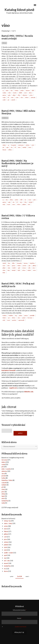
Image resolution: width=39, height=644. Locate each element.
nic (25, 200)
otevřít (13, 100)
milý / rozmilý (6, 469)
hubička (11, 315)
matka (4, 93)
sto (12, 147)
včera (19, 204)
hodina (5, 315)
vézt (12, 97)
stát (5, 550)
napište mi (13, 388)
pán (29, 266)
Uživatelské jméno (20, 610)
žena (30, 147)
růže (19, 95)
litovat (4, 150)
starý (3, 489)
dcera (6, 571)
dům (13, 263)
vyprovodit (21, 320)
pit (2, 487)
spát (7, 147)
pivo (3, 492)
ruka (9, 268)
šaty (9, 270)
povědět (32, 315)
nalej (3, 503)
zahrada (33, 97)
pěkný (34, 266)
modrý (15, 93)
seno (14, 204)
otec (9, 266)
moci (9, 320)
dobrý (4, 145)
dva (12, 90)
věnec (27, 97)
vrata (17, 97)
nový (30, 200)
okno (30, 93)
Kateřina (32, 263)
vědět (20, 93)
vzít (5, 537)
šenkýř (24, 147)
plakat (24, 204)
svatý (4, 97)
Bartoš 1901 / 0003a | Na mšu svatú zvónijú (17, 37)
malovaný (21, 145)
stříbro (10, 150)
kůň (33, 90)
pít (2, 467)
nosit (9, 204)
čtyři (19, 270)
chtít (6, 547)
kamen (28, 90)
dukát (29, 270)
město (28, 145)
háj (16, 315)
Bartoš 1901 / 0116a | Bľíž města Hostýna (18, 112)
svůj (29, 268)
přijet (14, 95)
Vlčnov (4, 43)
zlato (4, 270)
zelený (6, 542)
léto (26, 202)
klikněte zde (29, 392)
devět (4, 263)
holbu (3, 478)
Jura (3, 473)
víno (22, 97)
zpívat (24, 318)
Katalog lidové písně (19, 10)
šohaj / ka (7, 521)
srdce (31, 95)
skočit (14, 268)
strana (24, 268)
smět (4, 100)
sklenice (25, 95)
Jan (5, 558)
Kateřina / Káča (7, 480)
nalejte (4, 485)
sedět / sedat (8, 553)
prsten (24, 266)
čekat (19, 266)
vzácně (4, 483)
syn (9, 318)
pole (9, 95)
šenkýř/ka (5, 501)
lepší (3, 496)
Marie (6, 531)
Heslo (19, 618)
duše (7, 90)
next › (27, 576)
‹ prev (11, 576)
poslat (4, 476)
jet (8, 100)
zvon (25, 93)
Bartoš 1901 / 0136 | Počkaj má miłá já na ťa (18, 285)
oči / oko (7, 561)
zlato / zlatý (8, 523)
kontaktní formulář (8, 370)
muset (6, 563)
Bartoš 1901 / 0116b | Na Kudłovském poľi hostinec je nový (17, 163)
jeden (22, 90)
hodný (17, 90)
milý (9, 93)
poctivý (14, 320)
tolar (4, 273)
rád (29, 204)
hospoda (14, 145)
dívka (11, 200)
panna (4, 95)
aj (3, 90)
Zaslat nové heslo (21, 627)
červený (30, 318)
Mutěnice (5, 118)
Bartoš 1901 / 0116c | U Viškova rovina (18, 217)
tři (8, 97)
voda (3, 464)
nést (33, 145)
